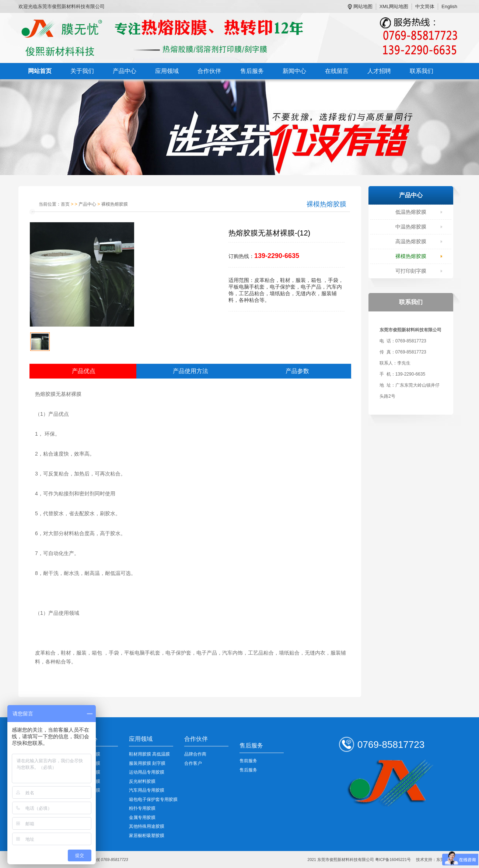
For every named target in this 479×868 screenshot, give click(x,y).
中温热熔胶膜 (411, 227)
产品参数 (297, 371)
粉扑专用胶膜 (142, 808)
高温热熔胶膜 (411, 241)
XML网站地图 (394, 6)
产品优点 (84, 371)
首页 (65, 204)
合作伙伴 (209, 71)
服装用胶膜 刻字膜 (147, 763)
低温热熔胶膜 (411, 212)
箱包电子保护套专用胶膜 (153, 799)
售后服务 (252, 71)
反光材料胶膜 (142, 781)
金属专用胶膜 (142, 818)
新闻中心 (294, 71)
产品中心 (125, 71)
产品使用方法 (190, 371)
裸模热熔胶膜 (411, 256)
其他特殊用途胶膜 (147, 826)
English (449, 6)
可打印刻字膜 (411, 271)
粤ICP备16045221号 (393, 860)
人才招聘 (379, 71)
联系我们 (422, 71)
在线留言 (337, 71)
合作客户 (193, 763)
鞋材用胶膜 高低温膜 (149, 754)
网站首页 (40, 71)
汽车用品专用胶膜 (147, 790)
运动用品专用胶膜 (147, 772)
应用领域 (167, 71)
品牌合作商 (195, 754)
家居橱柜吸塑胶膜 (147, 836)
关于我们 (82, 71)
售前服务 (248, 761)
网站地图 (363, 6)
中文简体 (425, 6)
